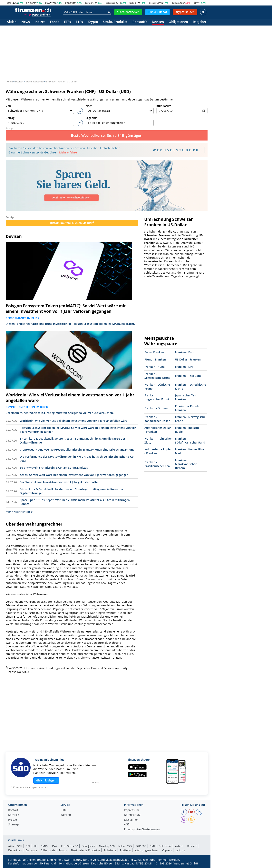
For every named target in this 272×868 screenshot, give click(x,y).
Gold (132, 3)
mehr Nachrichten (19, 512)
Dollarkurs (15, 850)
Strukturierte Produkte (85, 850)
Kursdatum (182, 109)
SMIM (45, 846)
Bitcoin (152, 3)
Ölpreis (167, 850)
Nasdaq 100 (107, 846)
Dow (47, 3)
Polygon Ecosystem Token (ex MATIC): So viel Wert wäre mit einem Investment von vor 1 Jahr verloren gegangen (66, 309)
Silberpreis (48, 850)
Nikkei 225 (125, 846)
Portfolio (125, 850)
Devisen (158, 22)
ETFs (68, 22)
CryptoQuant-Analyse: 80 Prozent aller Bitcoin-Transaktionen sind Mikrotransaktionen (78, 450)
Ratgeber (200, 22)
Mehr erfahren (69, 152)
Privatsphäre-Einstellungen (142, 830)
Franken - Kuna (155, 367)
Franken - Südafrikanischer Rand (190, 440)
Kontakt (13, 810)
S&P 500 (141, 846)
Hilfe (64, 810)
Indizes (40, 22)
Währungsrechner (147, 850)
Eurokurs (31, 850)
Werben (66, 815)
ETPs (79, 22)
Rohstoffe (140, 22)
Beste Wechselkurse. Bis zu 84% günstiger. (107, 135)
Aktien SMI (15, 846)
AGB (127, 825)
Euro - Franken (154, 352)
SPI (28, 3)
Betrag (40, 121)
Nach (120, 109)
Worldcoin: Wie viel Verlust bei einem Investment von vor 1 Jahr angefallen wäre (70, 398)
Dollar (175, 3)
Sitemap (14, 825)
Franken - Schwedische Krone (157, 376)
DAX (67, 3)
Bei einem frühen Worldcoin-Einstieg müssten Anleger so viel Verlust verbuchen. (60, 413)
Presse (13, 820)
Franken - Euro (185, 352)
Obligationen (178, 22)
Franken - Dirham (156, 408)
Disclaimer (131, 820)
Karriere (14, 815)
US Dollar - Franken (188, 359)
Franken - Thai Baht (188, 376)
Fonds (55, 22)
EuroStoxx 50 (70, 846)
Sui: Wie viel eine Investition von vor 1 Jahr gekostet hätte (59, 482)
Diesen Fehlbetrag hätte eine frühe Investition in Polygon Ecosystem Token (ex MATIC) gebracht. (70, 324)
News (26, 22)
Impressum (131, 810)
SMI (9, 3)
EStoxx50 (110, 3)
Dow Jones (88, 846)
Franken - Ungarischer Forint (157, 397)
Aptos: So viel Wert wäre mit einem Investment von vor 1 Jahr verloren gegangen (74, 475)
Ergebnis (120, 121)
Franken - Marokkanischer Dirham (186, 464)
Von (40, 109)
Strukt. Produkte (115, 22)
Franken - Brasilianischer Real (157, 464)
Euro (87, 3)
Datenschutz (132, 815)
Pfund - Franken (155, 359)
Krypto (93, 22)
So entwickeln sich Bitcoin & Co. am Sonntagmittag (54, 468)
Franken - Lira (184, 367)
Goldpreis (165, 846)
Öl (195, 3)
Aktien (12, 22)
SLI (35, 846)
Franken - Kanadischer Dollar (157, 419)
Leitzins (181, 850)
